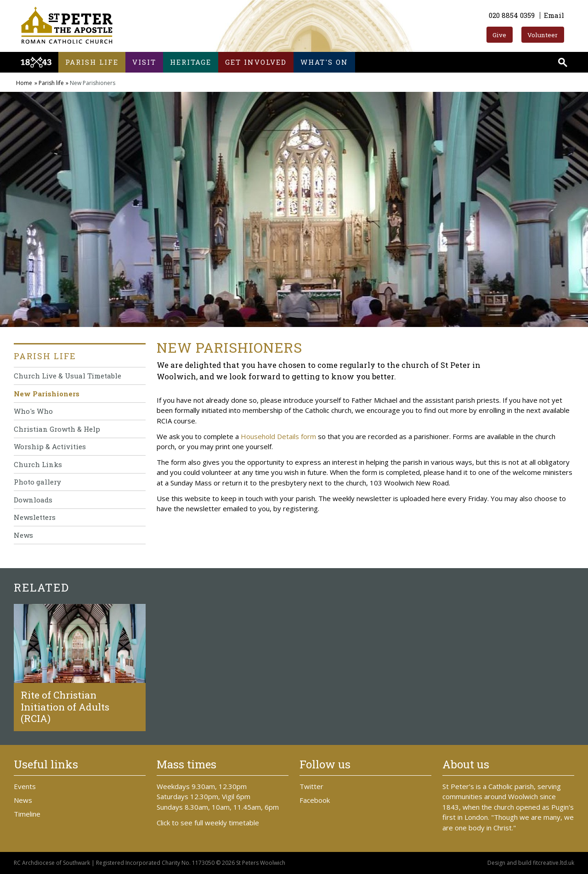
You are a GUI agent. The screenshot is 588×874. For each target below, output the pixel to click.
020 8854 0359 (512, 15)
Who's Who (33, 411)
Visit (144, 62)
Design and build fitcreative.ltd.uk (531, 863)
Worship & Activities (50, 446)
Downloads (33, 500)
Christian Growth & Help (57, 429)
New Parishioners (47, 394)
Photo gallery (37, 482)
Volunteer (543, 35)
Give (499, 35)
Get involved (256, 62)
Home (24, 83)
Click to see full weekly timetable (208, 823)
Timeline (27, 814)
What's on (324, 62)
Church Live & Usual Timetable (68, 376)
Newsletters (35, 517)
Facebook (315, 800)
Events (25, 786)
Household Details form (278, 436)
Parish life (92, 62)
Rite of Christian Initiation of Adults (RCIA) (65, 706)
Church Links (38, 464)
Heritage (191, 62)
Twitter (311, 786)
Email (554, 15)
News (23, 535)
